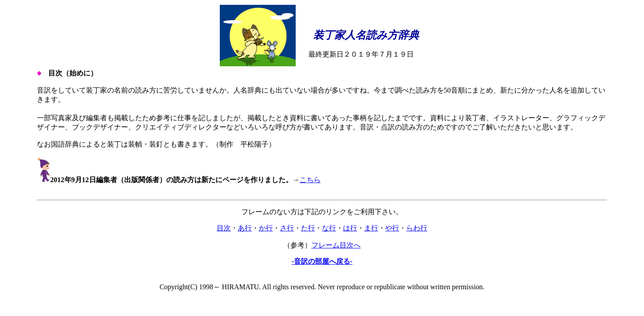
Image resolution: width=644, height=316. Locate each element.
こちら (310, 180)
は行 (350, 228)
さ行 (287, 228)
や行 (392, 228)
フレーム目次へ (336, 245)
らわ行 (417, 228)
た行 (308, 228)
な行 (329, 228)
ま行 (371, 228)
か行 (266, 228)
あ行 (245, 228)
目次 (224, 228)
